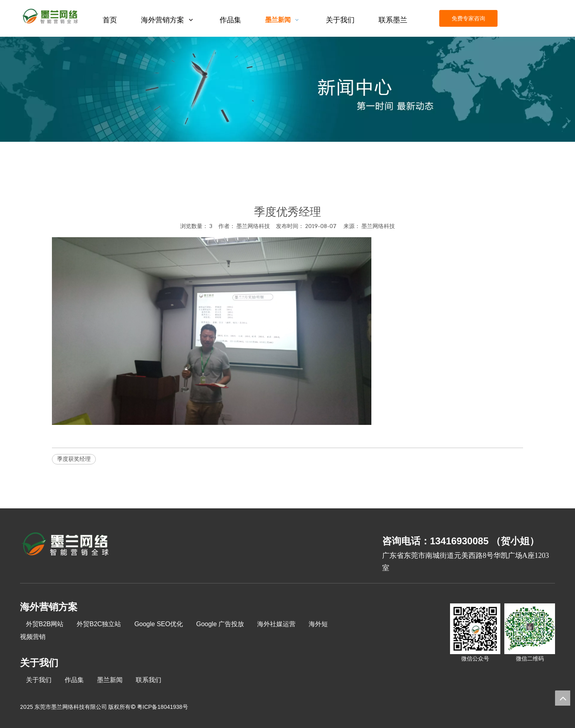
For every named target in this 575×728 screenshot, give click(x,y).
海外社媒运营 (276, 624)
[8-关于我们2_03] (66, 545)
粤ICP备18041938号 (163, 707)
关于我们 (39, 680)
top (563, 698)
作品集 (74, 680)
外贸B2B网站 (45, 624)
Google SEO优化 (159, 624)
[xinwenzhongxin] (287, 89)
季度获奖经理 (74, 459)
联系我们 (149, 680)
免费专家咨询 (468, 18)
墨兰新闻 (110, 680)
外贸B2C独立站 (99, 624)
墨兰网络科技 (378, 226)
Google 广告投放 (220, 624)
